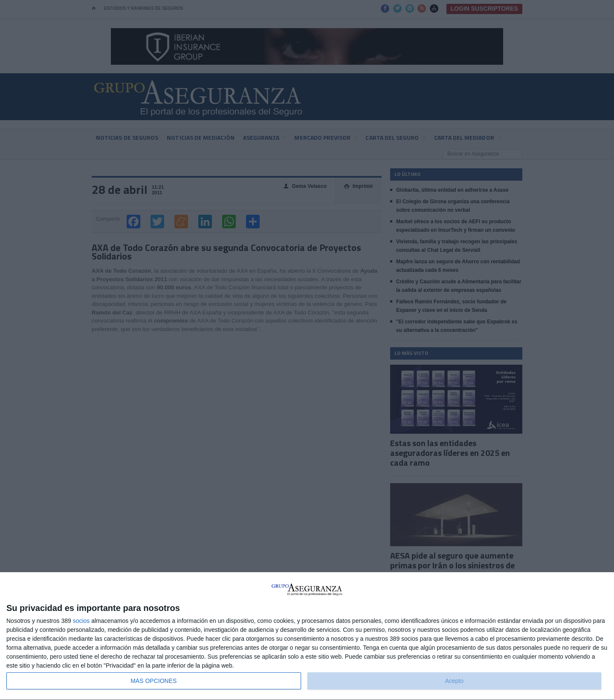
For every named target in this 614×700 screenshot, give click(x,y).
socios (81, 621)
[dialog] (307, 636)
